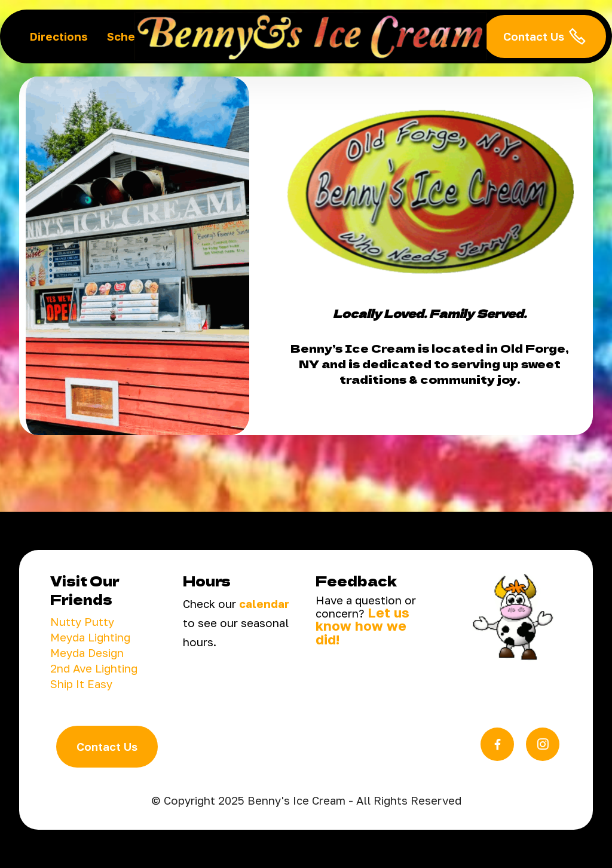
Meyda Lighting (90, 637)
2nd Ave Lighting (94, 668)
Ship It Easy (81, 684)
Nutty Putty (82, 622)
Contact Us (544, 36)
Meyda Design (87, 653)
